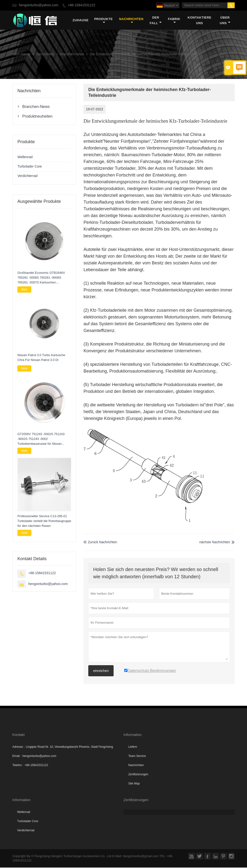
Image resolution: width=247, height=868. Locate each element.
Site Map (134, 784)
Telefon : (18, 766)
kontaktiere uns (199, 20)
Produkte (103, 21)
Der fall (156, 20)
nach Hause (21, 54)
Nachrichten (131, 21)
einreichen (101, 671)
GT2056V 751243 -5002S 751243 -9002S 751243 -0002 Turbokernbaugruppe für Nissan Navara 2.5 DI (41, 439)
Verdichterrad (27, 176)
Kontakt (18, 735)
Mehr (24, 290)
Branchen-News (72, 54)
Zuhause (81, 20)
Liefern (133, 747)
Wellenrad (25, 157)
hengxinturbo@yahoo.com (39, 5)
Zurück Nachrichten (100, 542)
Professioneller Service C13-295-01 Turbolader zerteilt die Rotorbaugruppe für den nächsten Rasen (44, 521)
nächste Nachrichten (215, 542)
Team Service (137, 756)
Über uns (225, 20)
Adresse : (18, 747)
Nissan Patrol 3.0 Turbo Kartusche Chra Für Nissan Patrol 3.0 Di (41, 358)
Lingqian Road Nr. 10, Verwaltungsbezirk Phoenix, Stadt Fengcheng (69, 747)
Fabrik (174, 21)
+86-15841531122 (82, 5)
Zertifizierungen (138, 775)
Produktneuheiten (37, 116)
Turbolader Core (30, 167)
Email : (17, 756)
